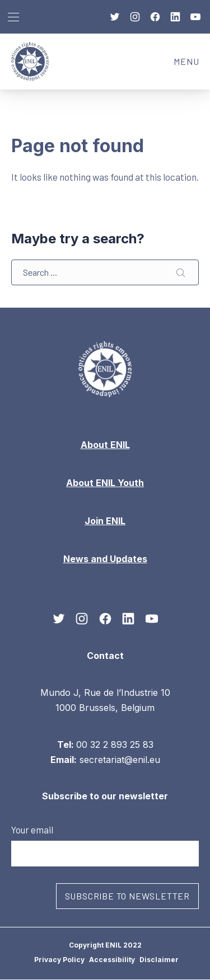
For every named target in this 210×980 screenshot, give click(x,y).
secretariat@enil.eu (120, 760)
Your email (105, 845)
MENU (192, 65)
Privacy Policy (59, 960)
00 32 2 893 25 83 (115, 745)
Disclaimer (159, 960)
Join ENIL (105, 521)
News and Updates (105, 559)
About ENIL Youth (105, 483)
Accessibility (112, 960)
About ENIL (105, 445)
